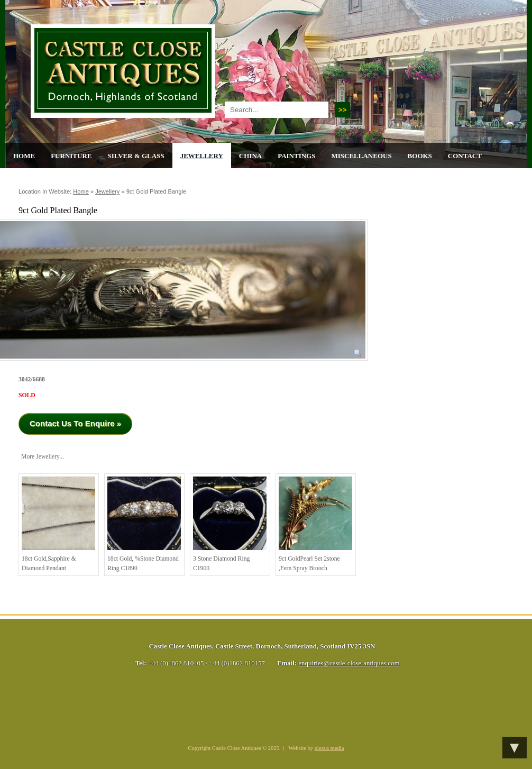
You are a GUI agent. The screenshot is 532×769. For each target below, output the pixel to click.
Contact (465, 156)
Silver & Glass (136, 156)
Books (420, 156)
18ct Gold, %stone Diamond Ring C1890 (144, 524)
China (250, 156)
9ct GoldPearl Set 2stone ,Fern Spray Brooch (315, 524)
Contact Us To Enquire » (75, 423)
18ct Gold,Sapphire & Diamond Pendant (58, 524)
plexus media (329, 748)
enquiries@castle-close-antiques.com (349, 663)
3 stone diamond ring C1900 (230, 524)
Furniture (71, 156)
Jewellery (202, 156)
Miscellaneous (361, 156)
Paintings (296, 156)
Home (24, 156)
